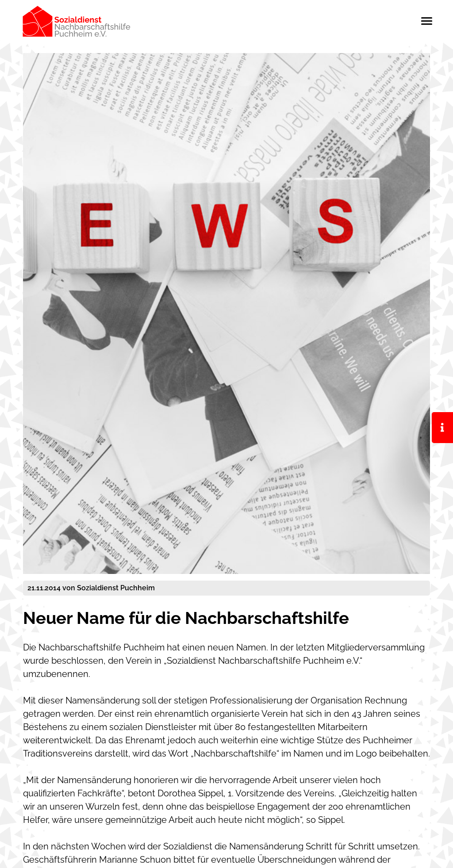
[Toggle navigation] (427, 21)
